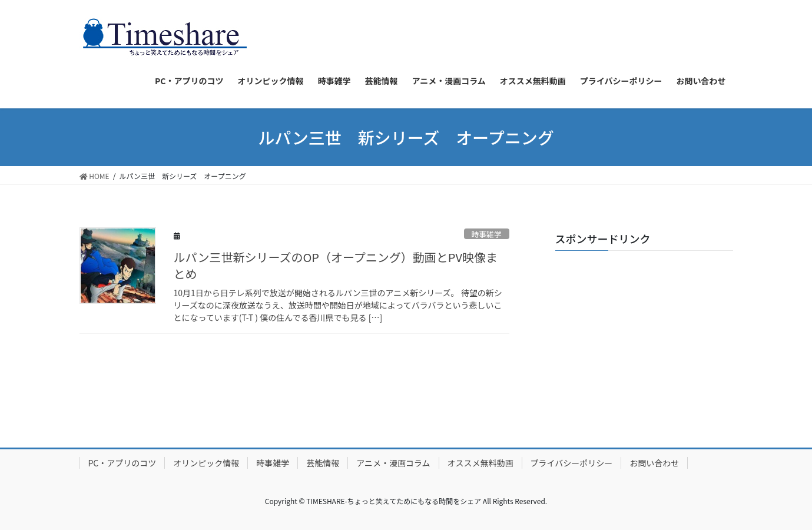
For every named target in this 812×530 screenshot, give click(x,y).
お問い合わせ (654, 463)
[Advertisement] (644, 333)
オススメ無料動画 (480, 463)
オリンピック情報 (206, 463)
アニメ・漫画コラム (393, 463)
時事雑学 (487, 234)
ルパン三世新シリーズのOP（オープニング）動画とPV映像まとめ (336, 265)
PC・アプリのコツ (122, 463)
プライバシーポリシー (572, 463)
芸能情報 (323, 463)
